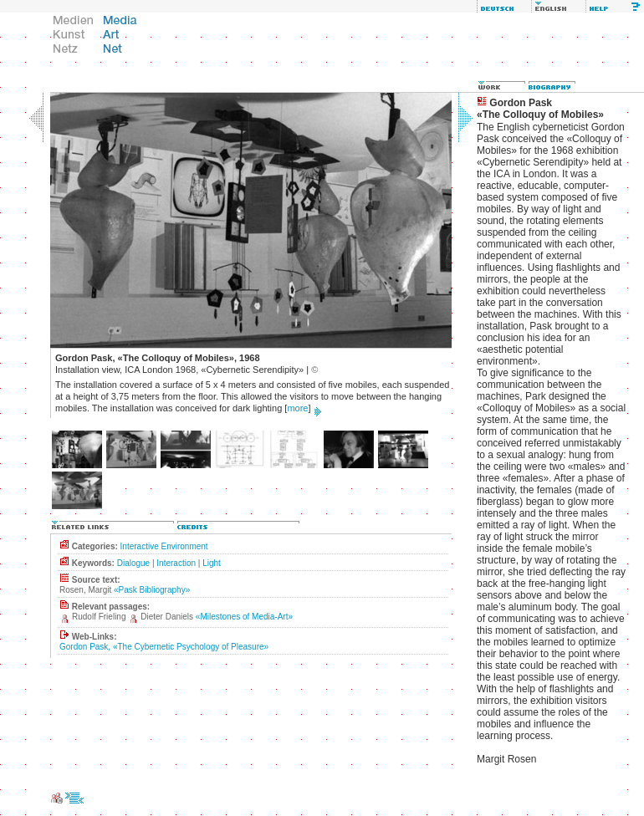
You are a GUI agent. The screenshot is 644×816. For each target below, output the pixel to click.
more (297, 408)
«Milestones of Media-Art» (244, 617)
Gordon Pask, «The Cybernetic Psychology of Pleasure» (164, 647)
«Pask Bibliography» (152, 590)
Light (212, 563)
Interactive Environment (164, 546)
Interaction (176, 563)
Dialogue (133, 563)
